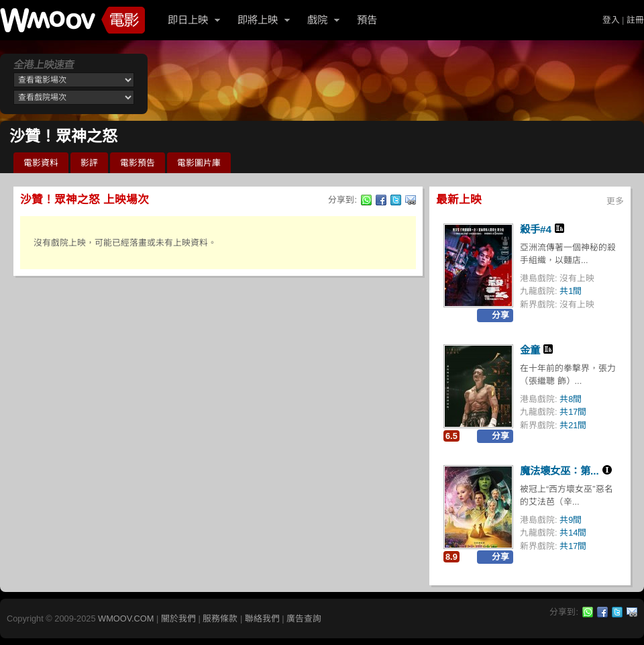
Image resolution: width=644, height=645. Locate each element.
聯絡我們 (262, 618)
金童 (530, 350)
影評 (89, 163)
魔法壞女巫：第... (559, 471)
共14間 (573, 533)
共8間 (571, 399)
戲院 (317, 20)
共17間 (573, 412)
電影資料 (41, 163)
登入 (611, 20)
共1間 (571, 291)
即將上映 (258, 20)
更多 (615, 201)
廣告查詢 (304, 618)
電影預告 (138, 163)
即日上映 (188, 20)
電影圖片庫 (199, 163)
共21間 (573, 425)
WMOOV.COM (126, 618)
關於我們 (178, 618)
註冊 (635, 20)
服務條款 (220, 618)
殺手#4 (536, 229)
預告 (367, 20)
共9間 (571, 520)
